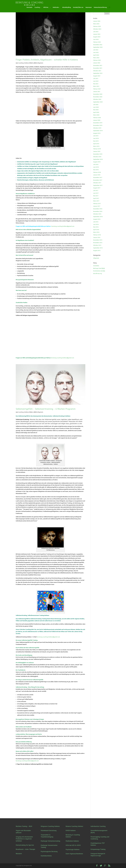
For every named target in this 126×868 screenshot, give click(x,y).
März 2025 (96, 24)
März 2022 (96, 58)
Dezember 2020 (98, 94)
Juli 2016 (96, 222)
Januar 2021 (97, 92)
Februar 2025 (97, 26)
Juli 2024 (96, 32)
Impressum (89, 7)
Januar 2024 (97, 34)
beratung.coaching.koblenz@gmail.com (63, 226)
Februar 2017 (97, 204)
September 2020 (98, 102)
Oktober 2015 (97, 245)
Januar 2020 (97, 120)
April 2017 (96, 198)
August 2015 (97, 251)
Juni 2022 (96, 52)
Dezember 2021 (98, 65)
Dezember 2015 (98, 240)
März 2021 (96, 86)
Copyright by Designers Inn (24, 866)
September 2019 (98, 131)
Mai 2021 (96, 84)
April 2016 (96, 230)
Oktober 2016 (97, 214)
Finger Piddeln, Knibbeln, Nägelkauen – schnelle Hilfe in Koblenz (47, 60)
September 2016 (98, 217)
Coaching (37, 7)
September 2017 (98, 185)
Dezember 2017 (98, 177)
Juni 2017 (96, 193)
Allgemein (40, 63)
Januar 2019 (97, 151)
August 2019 (97, 133)
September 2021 (98, 73)
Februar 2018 (97, 172)
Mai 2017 (96, 196)
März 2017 (96, 201)
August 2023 (97, 37)
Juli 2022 (96, 50)
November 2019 (98, 125)
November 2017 (98, 180)
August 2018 (97, 162)
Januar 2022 (97, 63)
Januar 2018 (97, 175)
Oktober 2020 (97, 99)
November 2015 (98, 243)
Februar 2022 (97, 60)
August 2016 (97, 219)
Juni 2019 (96, 138)
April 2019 (96, 144)
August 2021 (97, 76)
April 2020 (96, 112)
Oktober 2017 (97, 183)
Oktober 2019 (97, 128)
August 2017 (97, 188)
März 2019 (96, 146)
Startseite (29, 7)
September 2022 (98, 47)
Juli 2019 (96, 136)
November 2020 (98, 97)
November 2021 (98, 68)
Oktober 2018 (97, 157)
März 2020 (96, 115)
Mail (19, 632)
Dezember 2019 (98, 123)
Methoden (56, 7)
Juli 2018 (96, 164)
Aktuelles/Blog (67, 7)
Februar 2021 (97, 89)
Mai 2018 (96, 170)
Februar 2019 (97, 149)
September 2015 (98, 248)
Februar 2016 (97, 235)
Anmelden (96, 266)
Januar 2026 (97, 21)
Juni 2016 (96, 224)
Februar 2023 (97, 42)
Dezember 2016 (98, 209)
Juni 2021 (96, 81)
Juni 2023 (96, 39)
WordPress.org (98, 274)
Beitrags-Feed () (99, 268)
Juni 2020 (96, 107)
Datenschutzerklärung (100, 7)
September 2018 (98, 159)
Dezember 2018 (98, 154)
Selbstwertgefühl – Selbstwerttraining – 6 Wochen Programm (46, 409)
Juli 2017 (96, 191)
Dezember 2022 (98, 45)
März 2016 (96, 232)
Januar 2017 (97, 206)
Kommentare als (99, 271)
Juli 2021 (96, 79)
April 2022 (96, 55)
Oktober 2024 (97, 29)
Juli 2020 (96, 105)
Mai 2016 (96, 227)
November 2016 (98, 211)
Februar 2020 (97, 118)
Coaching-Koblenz (23, 63)
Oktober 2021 (97, 71)
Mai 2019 (96, 141)
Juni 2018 (96, 167)
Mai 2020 (96, 110)
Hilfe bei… (46, 7)
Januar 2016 (97, 237)
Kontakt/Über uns (78, 7)
